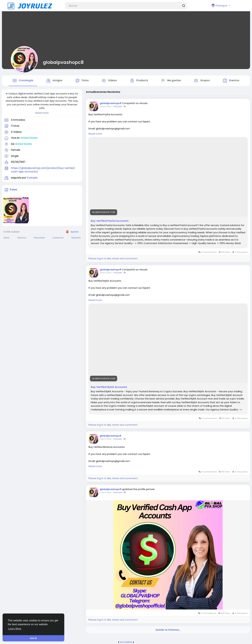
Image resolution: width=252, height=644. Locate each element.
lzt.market (126, 642)
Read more (42, 113)
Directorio (76, 238)
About (6, 238)
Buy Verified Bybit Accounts (109, 387)
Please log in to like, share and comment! (113, 258)
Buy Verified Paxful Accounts (110, 221)
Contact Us (58, 238)
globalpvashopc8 (63, 62)
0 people (32, 178)
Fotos (13, 190)
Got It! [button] (33, 638)
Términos (22, 238)
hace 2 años (106, 106)
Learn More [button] (15, 629)
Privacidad (39, 238)
